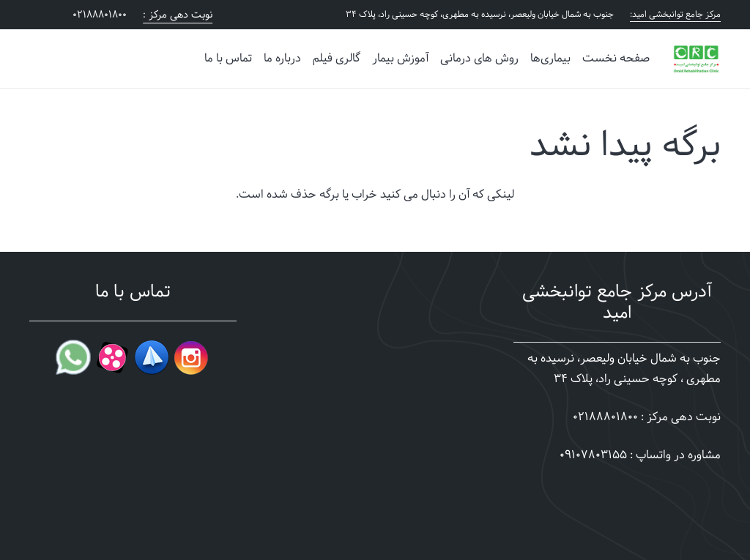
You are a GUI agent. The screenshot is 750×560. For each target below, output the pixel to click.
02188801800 (605, 417)
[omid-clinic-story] (696, 59)
